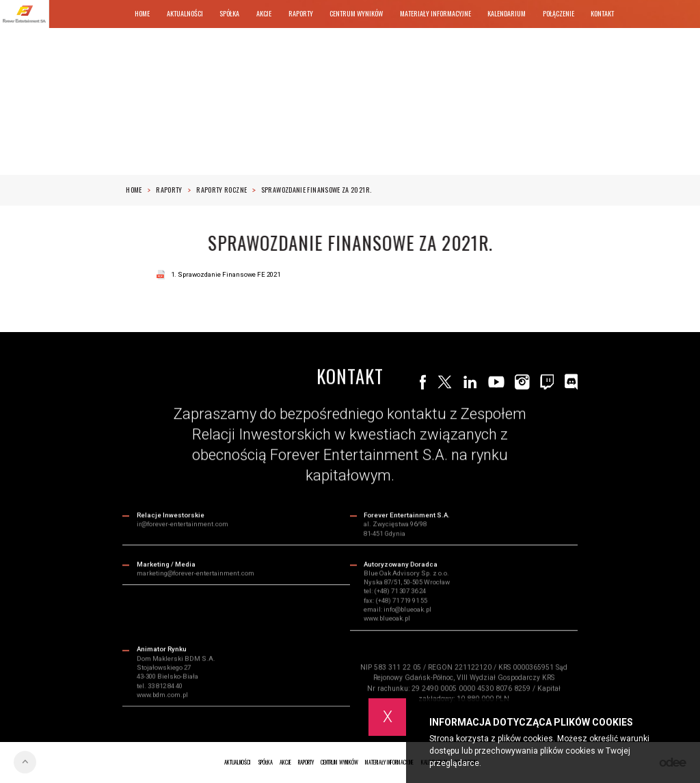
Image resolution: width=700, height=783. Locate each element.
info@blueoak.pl (407, 610)
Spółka (229, 13)
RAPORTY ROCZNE (226, 190)
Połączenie (558, 13)
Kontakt (602, 13)
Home (142, 13)
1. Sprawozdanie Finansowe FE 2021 (226, 274)
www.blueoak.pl (387, 619)
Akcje (264, 13)
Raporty (301, 13)
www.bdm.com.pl (162, 695)
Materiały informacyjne (435, 13)
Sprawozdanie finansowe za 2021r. (317, 190)
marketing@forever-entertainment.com (196, 574)
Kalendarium (507, 13)
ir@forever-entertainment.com (183, 525)
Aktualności (185, 13)
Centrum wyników (356, 13)
